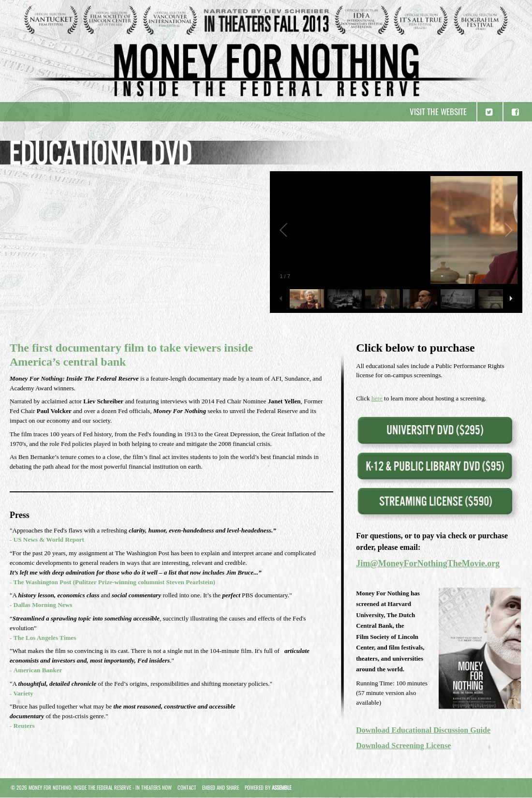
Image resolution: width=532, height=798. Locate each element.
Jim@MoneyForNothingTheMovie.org (428, 563)
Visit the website (438, 111)
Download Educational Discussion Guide (423, 730)
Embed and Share (221, 787)
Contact (187, 787)
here (377, 398)
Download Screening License (403, 746)
